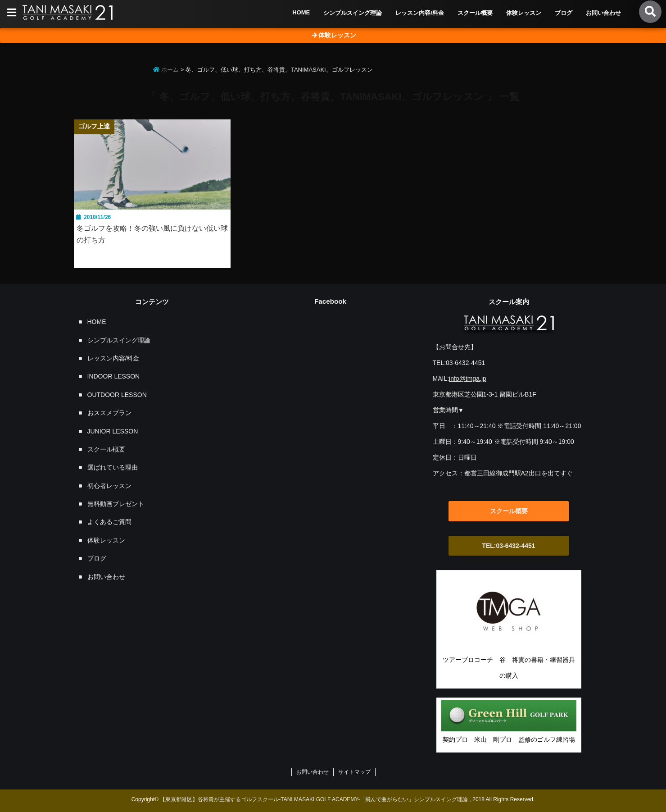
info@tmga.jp (468, 379)
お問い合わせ (603, 13)
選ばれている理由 (113, 467)
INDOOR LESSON (114, 376)
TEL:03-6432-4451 (508, 546)
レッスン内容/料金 (420, 13)
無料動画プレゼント (116, 504)
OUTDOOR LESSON (117, 395)
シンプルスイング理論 (353, 13)
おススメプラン (109, 413)
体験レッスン (524, 13)
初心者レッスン (109, 486)
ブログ (564, 13)
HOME (301, 12)
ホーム (166, 70)
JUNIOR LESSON (113, 431)
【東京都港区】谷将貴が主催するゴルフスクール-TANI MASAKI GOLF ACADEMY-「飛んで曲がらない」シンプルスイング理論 (314, 799)
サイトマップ (354, 772)
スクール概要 (475, 13)
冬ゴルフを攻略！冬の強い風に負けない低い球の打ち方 (152, 234)
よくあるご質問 (109, 522)
